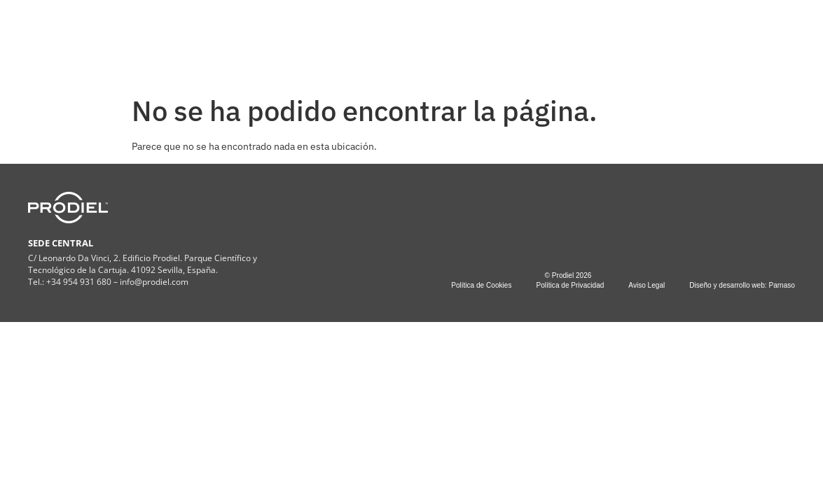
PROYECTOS (492, 40)
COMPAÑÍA (255, 41)
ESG (421, 41)
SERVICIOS (346, 41)
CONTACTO (575, 40)
